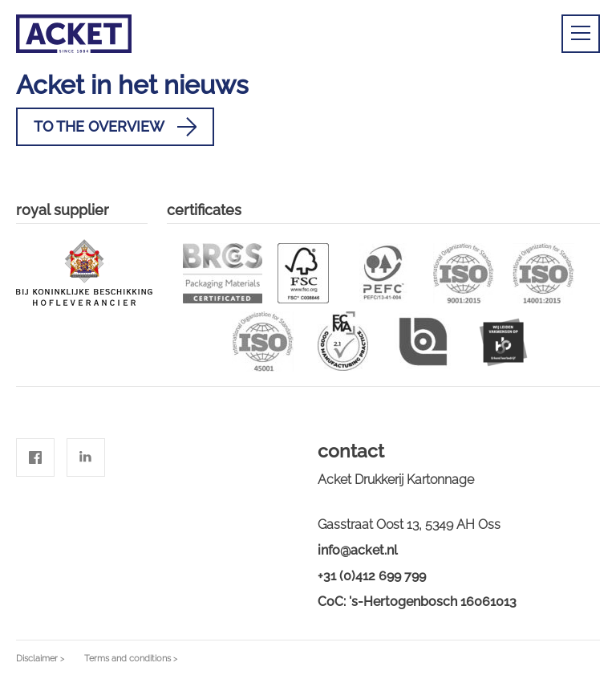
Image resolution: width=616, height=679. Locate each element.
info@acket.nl (358, 550)
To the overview (115, 127)
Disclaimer (37, 659)
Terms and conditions (128, 659)
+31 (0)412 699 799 (372, 576)
